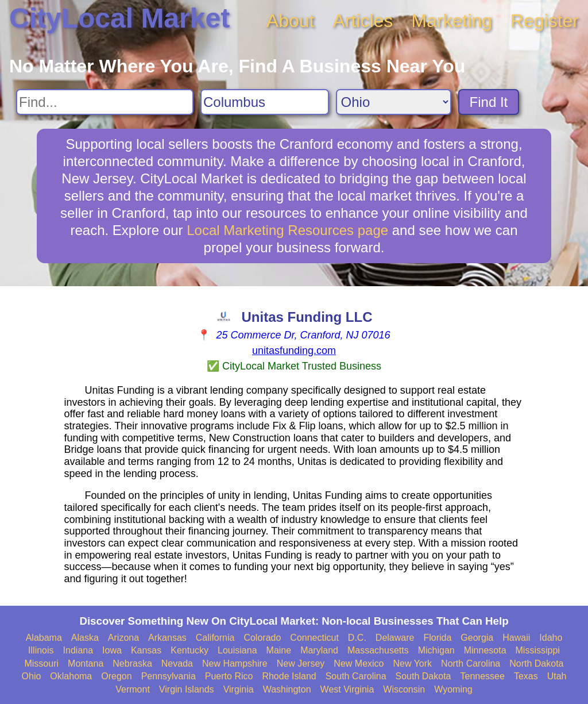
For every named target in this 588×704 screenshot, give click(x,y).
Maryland (319, 650)
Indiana (78, 650)
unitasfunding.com (294, 351)
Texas (526, 676)
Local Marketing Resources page (287, 230)
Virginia (239, 689)
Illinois (41, 650)
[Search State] (394, 102)
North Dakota (536, 663)
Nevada (177, 663)
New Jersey (301, 663)
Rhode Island (289, 676)
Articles (363, 21)
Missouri (41, 663)
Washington (287, 689)
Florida (437, 638)
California (215, 638)
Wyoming (453, 689)
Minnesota (485, 650)
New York (412, 663)
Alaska (85, 638)
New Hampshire (235, 663)
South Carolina (356, 676)
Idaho (551, 638)
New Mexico (359, 663)
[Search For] (105, 102)
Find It (489, 102)
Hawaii (516, 638)
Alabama (44, 638)
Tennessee (482, 676)
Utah (557, 676)
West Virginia (347, 689)
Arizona (123, 638)
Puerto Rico (229, 676)
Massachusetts (378, 650)
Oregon (116, 676)
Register (545, 21)
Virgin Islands (187, 689)
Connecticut (314, 638)
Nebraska (132, 663)
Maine (279, 650)
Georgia (477, 638)
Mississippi (538, 650)
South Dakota (423, 676)
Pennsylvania (169, 676)
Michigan (436, 650)
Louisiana (237, 650)
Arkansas (167, 638)
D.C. (357, 638)
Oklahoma (71, 676)
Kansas (146, 650)
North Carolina (471, 663)
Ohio (32, 676)
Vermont (133, 689)
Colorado (262, 638)
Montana (86, 663)
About (291, 21)
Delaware (395, 638)
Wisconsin (404, 689)
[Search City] (265, 102)
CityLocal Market (119, 18)
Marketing (452, 21)
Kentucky (189, 650)
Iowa (112, 650)
